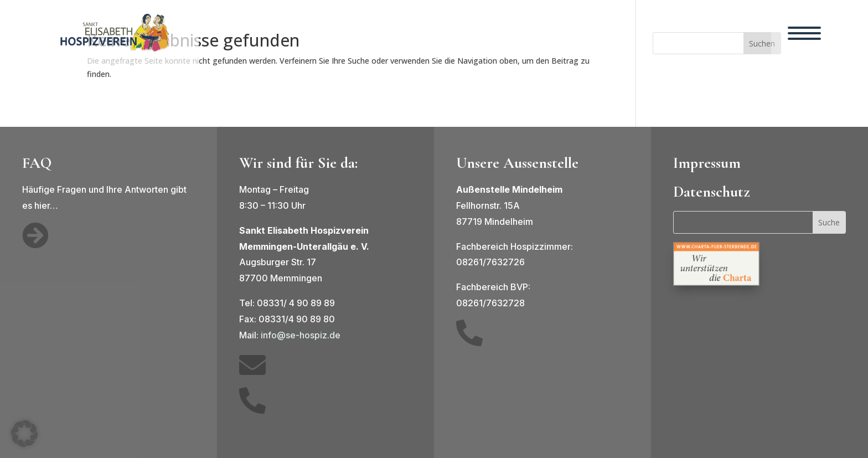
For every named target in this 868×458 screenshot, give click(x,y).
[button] (24, 434)
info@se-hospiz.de (301, 335)
